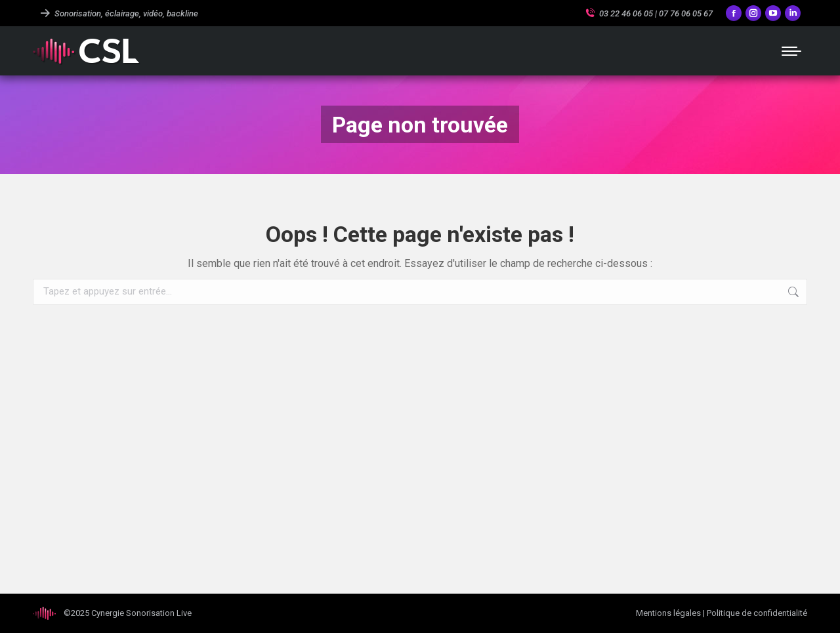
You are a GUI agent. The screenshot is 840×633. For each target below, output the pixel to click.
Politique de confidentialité (757, 613)
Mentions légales (668, 613)
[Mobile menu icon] (791, 51)
